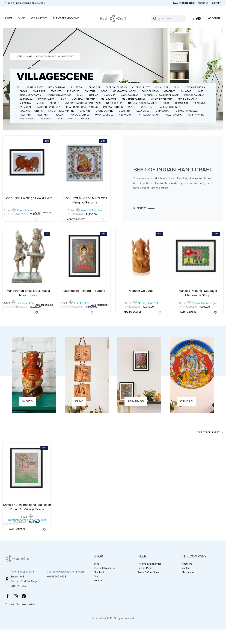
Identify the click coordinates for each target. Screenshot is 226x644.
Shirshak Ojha (25, 309)
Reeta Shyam (25, 217)
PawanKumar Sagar (204, 309)
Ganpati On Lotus (141, 297)
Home (19, 62)
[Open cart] (197, 18)
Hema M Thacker (91, 217)
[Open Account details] (214, 18)
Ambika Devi (82, 309)
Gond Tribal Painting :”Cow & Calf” (28, 204)
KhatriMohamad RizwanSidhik (27, 526)
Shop (29, 62)
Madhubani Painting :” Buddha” (85, 297)
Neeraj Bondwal (148, 309)
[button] (144, 215)
